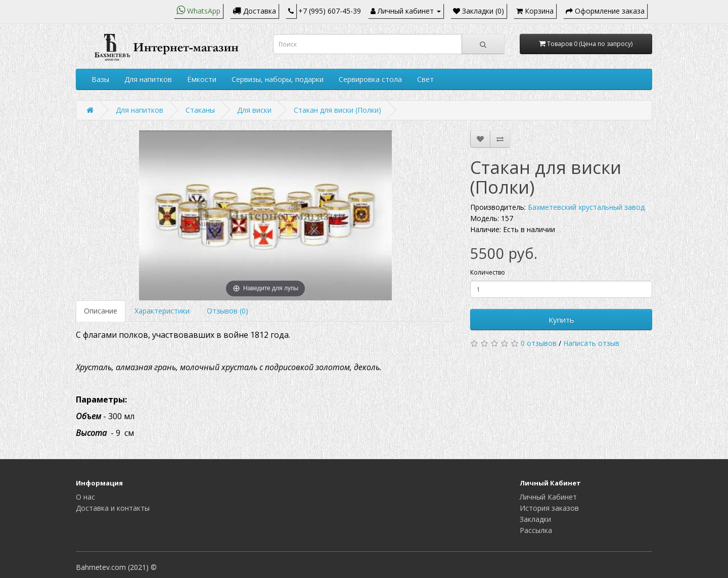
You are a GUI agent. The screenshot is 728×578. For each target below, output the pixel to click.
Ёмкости (202, 79)
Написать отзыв (591, 343)
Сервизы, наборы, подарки (278, 79)
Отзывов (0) (227, 311)
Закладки (535, 519)
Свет (425, 79)
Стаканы (200, 110)
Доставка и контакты (113, 508)
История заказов (549, 508)
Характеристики (162, 311)
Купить (561, 320)
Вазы (100, 79)
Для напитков (148, 79)
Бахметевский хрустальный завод (586, 207)
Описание (101, 311)
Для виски (254, 110)
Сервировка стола (370, 79)
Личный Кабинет (548, 497)
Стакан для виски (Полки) (337, 110)
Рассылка (536, 530)
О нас (85, 497)
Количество (488, 272)
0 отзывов (539, 343)
